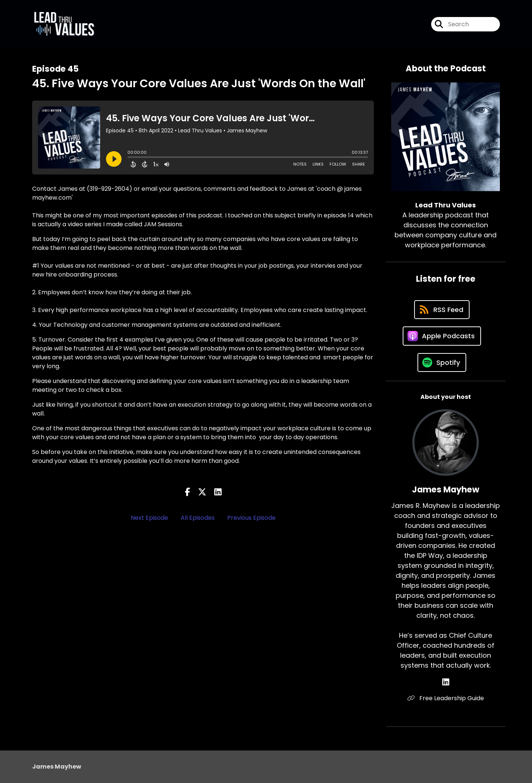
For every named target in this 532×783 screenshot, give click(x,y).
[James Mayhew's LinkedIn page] (446, 682)
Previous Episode (251, 518)
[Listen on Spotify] (442, 362)
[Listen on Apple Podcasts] (442, 336)
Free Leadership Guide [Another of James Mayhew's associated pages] (446, 698)
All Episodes (198, 518)
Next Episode (149, 518)
